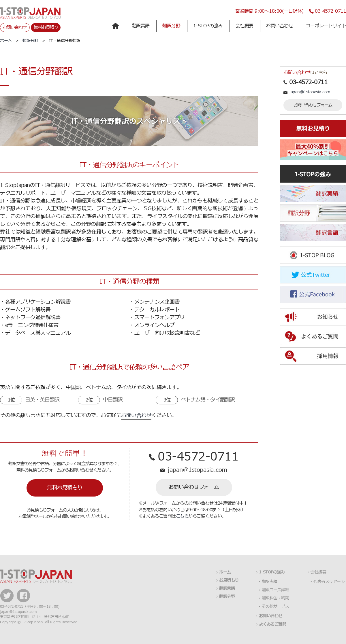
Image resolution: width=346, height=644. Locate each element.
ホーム (6, 41)
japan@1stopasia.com (197, 470)
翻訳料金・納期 (276, 598)
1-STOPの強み (208, 26)
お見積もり (229, 580)
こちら (182, 516)
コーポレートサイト (326, 26)
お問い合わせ (15, 28)
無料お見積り (46, 28)
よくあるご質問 (273, 624)
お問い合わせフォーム (194, 487)
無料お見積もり (65, 488)
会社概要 (245, 26)
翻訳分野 (171, 26)
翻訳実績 (270, 582)
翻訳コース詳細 (276, 590)
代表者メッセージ (329, 582)
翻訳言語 (141, 26)
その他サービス (276, 607)
